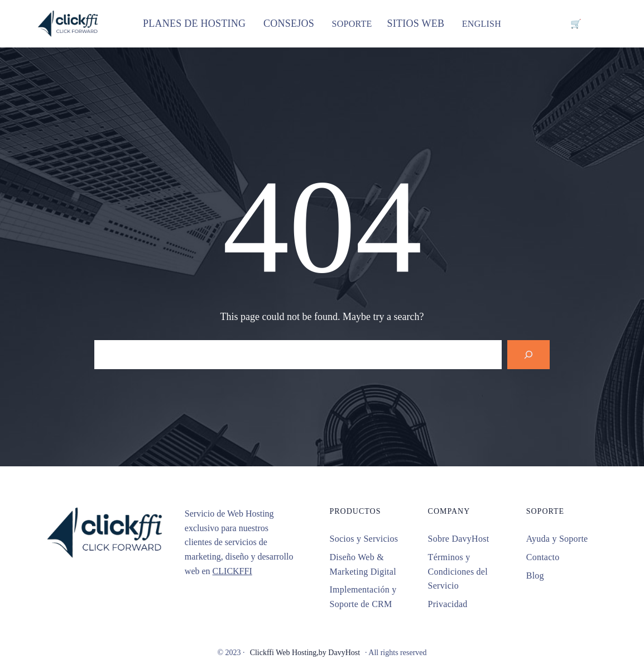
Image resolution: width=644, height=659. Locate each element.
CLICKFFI (232, 571)
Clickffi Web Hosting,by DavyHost (305, 653)
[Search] (528, 355)
